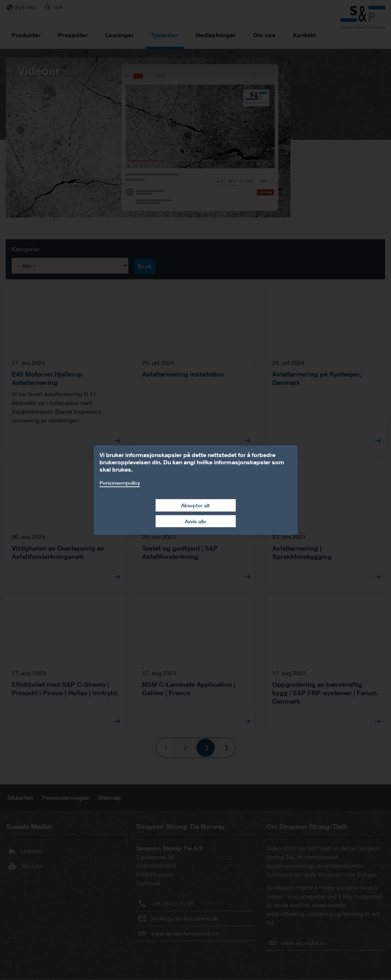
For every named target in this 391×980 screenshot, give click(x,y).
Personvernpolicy (120, 482)
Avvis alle (195, 521)
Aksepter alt (195, 505)
